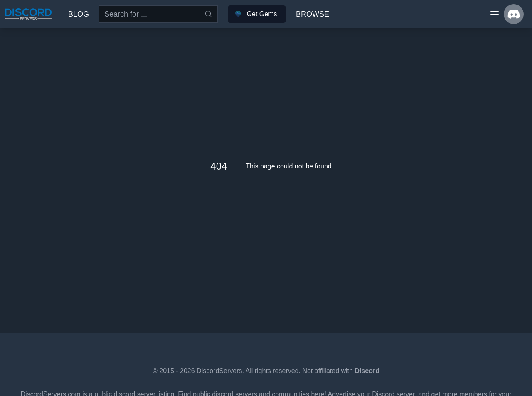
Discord (367, 371)
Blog (79, 14)
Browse (313, 14)
